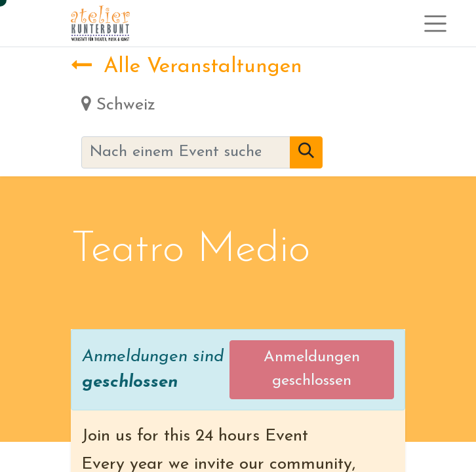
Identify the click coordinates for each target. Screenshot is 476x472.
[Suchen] (306, 153)
